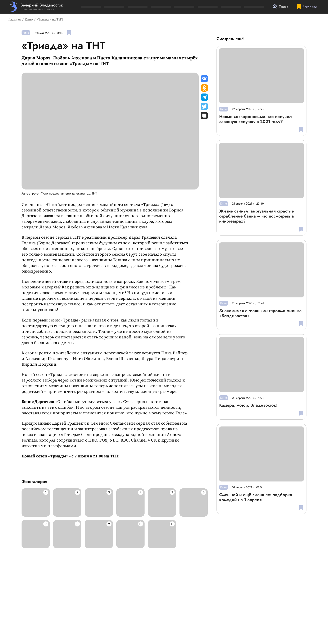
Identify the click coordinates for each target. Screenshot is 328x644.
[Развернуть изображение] (36, 503)
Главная (15, 19)
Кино (29, 19)
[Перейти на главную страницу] (36, 7)
